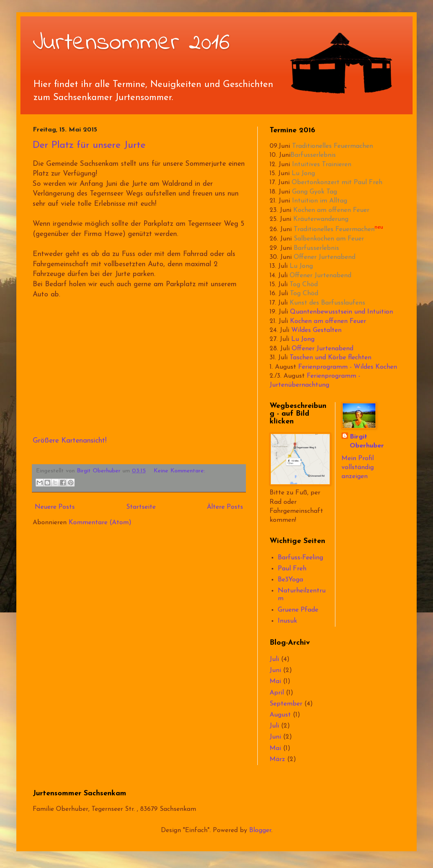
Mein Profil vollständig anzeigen (358, 468)
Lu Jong (303, 174)
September (286, 704)
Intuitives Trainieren (322, 165)
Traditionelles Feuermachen (333, 146)
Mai (275, 681)
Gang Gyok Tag (315, 192)
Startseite (141, 507)
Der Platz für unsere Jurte (89, 145)
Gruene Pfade (298, 610)
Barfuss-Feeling (300, 558)
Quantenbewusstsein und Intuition (341, 312)
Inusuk (287, 621)
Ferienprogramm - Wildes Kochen (348, 367)
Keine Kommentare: (179, 471)
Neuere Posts (55, 507)
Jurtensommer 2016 (131, 43)
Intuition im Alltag (320, 201)
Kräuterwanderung (321, 219)
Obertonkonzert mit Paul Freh (337, 183)
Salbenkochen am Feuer (329, 239)
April (277, 693)
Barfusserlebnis (313, 155)
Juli (274, 659)
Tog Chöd (304, 285)
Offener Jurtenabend (325, 257)
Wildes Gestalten (316, 330)
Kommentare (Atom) (100, 523)
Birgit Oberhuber (367, 441)
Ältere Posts (225, 507)
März (277, 759)
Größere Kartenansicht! (70, 441)
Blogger (260, 830)
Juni (275, 670)
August (280, 715)
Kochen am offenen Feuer (331, 210)
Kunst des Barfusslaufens (327, 303)
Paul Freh (292, 569)
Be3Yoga (290, 580)
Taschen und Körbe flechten (330, 358)
